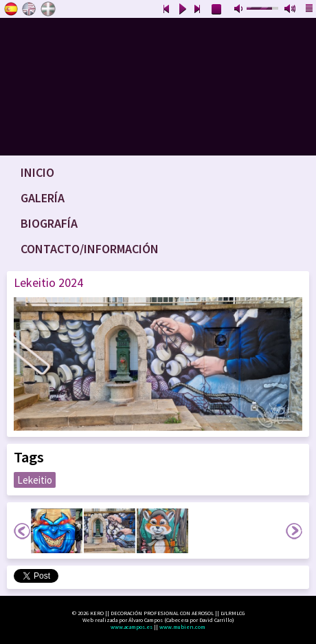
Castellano (11, 9)
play (182, 10)
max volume (291, 10)
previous (166, 10)
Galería (43, 198)
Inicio (37, 172)
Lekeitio (35, 480)
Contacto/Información (90, 249)
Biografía (49, 223)
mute (240, 10)
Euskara (48, 9)
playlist (310, 10)
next (198, 10)
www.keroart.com (158, 87)
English (30, 9)
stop (217, 10)
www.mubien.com (182, 627)
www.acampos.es (132, 627)
